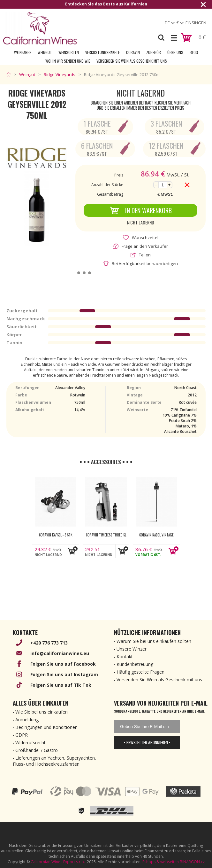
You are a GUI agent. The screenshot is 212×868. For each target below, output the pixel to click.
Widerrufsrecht (30, 743)
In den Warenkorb (141, 210)
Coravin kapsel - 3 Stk (56, 535)
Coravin (133, 52)
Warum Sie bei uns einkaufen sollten (154, 641)
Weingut (45, 52)
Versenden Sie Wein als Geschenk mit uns (132, 61)
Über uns (175, 52)
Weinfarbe (23, 52)
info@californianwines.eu (60, 653)
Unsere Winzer (132, 649)
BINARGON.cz (192, 862)
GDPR (22, 735)
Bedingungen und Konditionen (46, 727)
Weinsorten (69, 52)
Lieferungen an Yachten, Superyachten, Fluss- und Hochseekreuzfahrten (54, 761)
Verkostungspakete (102, 52)
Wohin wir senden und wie (68, 61)
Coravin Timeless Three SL (106, 535)
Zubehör (154, 52)
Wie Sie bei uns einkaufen (42, 712)
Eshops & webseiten (161, 862)
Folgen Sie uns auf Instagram (64, 674)
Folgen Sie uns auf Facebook (63, 664)
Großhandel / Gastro (37, 750)
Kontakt (125, 657)
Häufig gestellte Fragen (140, 672)
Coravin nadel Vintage (156, 535)
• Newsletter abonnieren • (147, 742)
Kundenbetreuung (135, 664)
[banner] (40, 28)
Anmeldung (27, 719)
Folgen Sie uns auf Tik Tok (61, 685)
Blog (194, 52)
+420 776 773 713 (49, 643)
